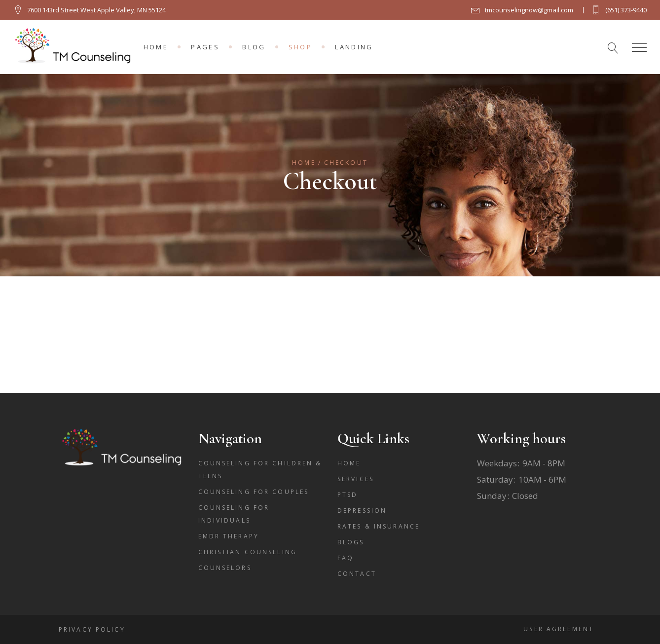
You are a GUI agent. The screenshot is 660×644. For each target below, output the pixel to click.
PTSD (348, 495)
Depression (362, 511)
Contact (357, 574)
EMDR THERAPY (229, 536)
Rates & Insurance (379, 526)
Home (349, 463)
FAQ (346, 558)
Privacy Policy (92, 629)
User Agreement (559, 629)
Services (356, 479)
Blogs (351, 542)
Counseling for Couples (254, 492)
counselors (225, 568)
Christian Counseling (248, 552)
